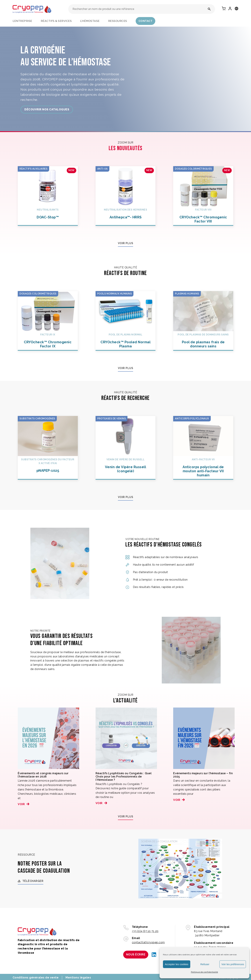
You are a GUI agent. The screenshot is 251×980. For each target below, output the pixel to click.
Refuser (205, 964)
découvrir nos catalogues (47, 109)
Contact (146, 21)
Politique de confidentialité (205, 972)
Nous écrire (136, 954)
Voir (21, 804)
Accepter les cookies (177, 964)
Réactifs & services (56, 21)
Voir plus (126, 243)
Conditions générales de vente (36, 978)
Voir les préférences (233, 964)
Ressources (118, 21)
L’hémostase (90, 21)
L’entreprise (22, 21)
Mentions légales (78, 978)
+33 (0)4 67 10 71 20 (145, 931)
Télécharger (33, 881)
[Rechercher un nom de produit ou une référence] (209, 9)
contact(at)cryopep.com (148, 942)
